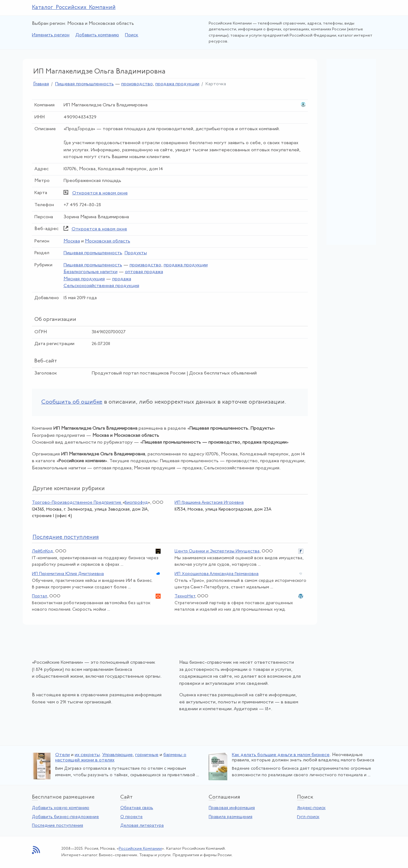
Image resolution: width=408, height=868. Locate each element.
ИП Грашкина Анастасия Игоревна (209, 503)
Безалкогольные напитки (91, 272)
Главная (41, 84)
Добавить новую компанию (61, 808)
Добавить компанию (97, 35)
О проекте (131, 817)
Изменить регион (51, 35)
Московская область (108, 241)
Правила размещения (231, 817)
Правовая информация (232, 808)
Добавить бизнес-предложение (65, 817)
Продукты (136, 253)
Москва (72, 241)
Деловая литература (142, 826)
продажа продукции (177, 84)
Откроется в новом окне (100, 193)
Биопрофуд (136, 503)
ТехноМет (185, 596)
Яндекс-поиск (311, 808)
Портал (40, 596)
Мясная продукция (84, 279)
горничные (147, 755)
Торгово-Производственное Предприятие (77, 503)
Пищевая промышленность (84, 84)
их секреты (87, 755)
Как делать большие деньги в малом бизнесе (281, 755)
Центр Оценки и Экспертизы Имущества (217, 551)
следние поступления (66, 537)
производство (137, 84)
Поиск (132, 35)
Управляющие (118, 755)
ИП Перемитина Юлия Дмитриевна (68, 574)
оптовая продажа (144, 272)
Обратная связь (137, 808)
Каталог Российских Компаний (74, 8)
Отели (62, 755)
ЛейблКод (42, 551)
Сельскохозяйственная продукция (101, 286)
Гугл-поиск (308, 817)
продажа (122, 279)
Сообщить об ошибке (72, 402)
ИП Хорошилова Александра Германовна (217, 574)
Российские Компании (140, 849)
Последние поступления (58, 826)
